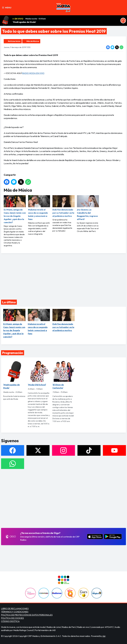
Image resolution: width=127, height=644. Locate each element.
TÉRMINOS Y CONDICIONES (15, 612)
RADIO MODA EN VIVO (33, 73)
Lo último (9, 302)
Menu (7, 8)
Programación (13, 353)
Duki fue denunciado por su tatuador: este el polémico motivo (63, 206)
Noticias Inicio (14, 41)
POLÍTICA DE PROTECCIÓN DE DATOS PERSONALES (27, 615)
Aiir (104, 636)
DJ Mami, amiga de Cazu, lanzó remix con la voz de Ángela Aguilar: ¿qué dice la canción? (15, 209)
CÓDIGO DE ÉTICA (10, 621)
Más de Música (33, 41)
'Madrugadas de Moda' (24, 22)
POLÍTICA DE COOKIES (12, 618)
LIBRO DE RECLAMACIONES (15, 608)
